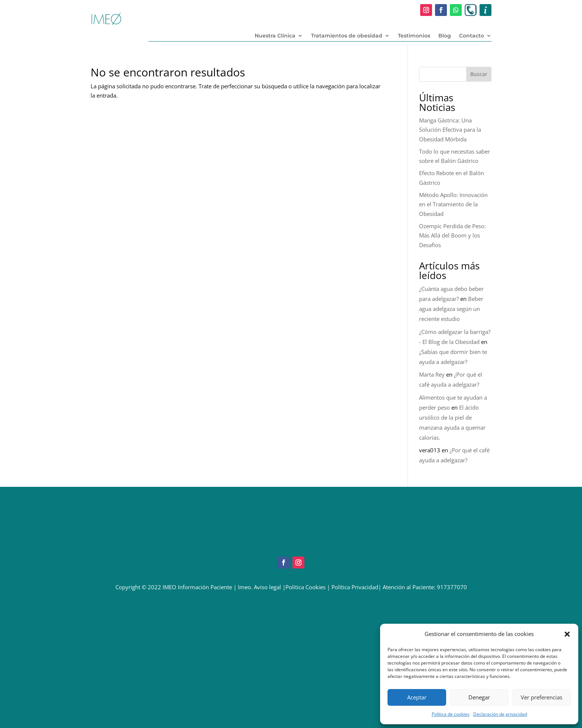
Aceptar (417, 697)
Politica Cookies (305, 587)
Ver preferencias (542, 697)
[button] (567, 634)
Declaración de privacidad (500, 714)
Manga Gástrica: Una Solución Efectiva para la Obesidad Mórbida (450, 130)
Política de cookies (451, 714)
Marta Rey (432, 374)
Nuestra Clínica (275, 36)
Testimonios (414, 36)
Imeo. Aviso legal (259, 587)
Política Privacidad (355, 587)
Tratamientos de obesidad (347, 36)
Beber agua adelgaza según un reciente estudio (451, 309)
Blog (445, 36)
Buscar (479, 74)
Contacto (472, 36)
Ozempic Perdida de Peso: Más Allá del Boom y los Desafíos (452, 235)
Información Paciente (205, 587)
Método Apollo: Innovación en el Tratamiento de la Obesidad (453, 204)
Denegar (479, 697)
